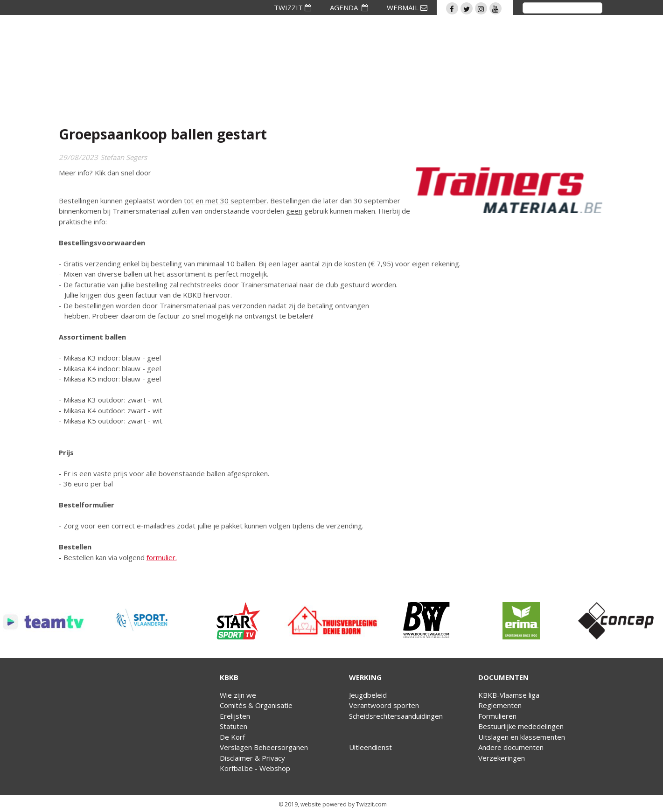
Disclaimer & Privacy (252, 758)
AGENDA (349, 7)
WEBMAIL (407, 7)
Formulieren (497, 716)
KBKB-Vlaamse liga (509, 695)
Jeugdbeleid (368, 695)
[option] (47, 621)
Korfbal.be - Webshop (255, 768)
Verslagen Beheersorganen (264, 747)
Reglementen (500, 705)
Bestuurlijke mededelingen (521, 726)
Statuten (234, 726)
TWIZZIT (293, 7)
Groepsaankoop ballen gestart (163, 134)
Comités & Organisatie (256, 705)
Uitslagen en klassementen (522, 737)
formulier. (162, 557)
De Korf (232, 737)
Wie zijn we (238, 695)
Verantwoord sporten (384, 705)
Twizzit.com (371, 804)
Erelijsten (235, 716)
